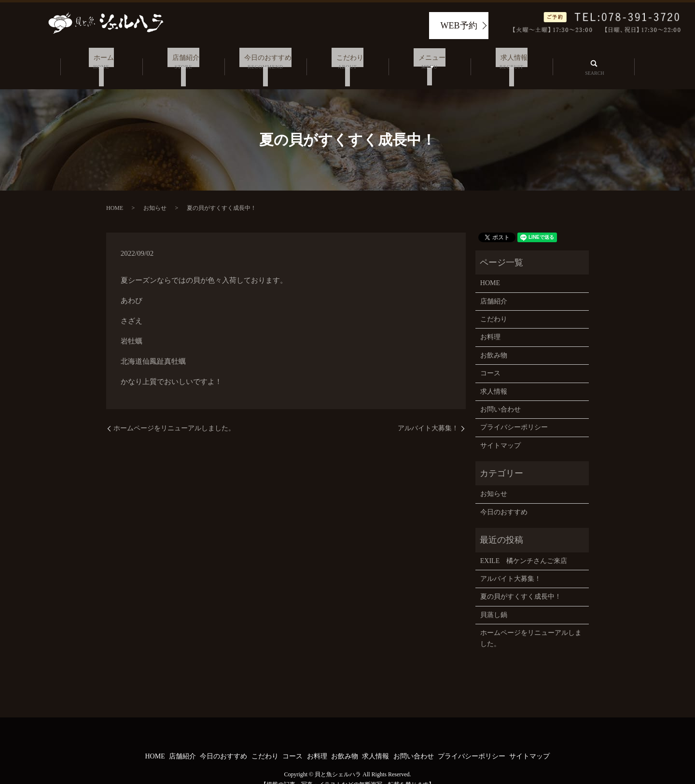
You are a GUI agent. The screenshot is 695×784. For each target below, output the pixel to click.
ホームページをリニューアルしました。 (174, 416)
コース (490, 361)
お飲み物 (494, 343)
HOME (115, 196)
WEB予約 (459, 26)
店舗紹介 (183, 62)
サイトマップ (500, 433)
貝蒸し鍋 (494, 603)
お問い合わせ (500, 397)
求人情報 (512, 62)
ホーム (101, 62)
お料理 (490, 325)
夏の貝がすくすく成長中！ (521, 585)
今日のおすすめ (265, 62)
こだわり (347, 62)
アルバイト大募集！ (428, 416)
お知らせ (155, 196)
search (594, 61)
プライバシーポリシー (514, 416)
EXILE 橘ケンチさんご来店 (524, 549)
